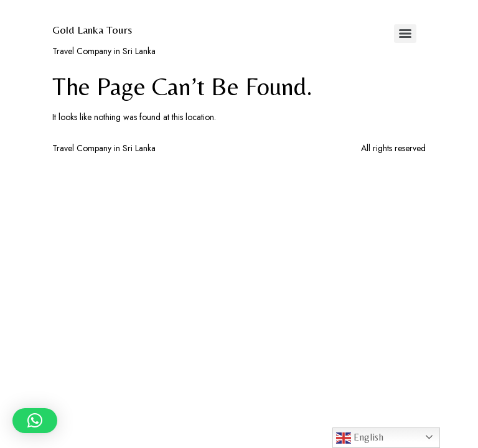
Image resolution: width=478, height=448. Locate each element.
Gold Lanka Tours (92, 30)
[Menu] (405, 34)
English (360, 438)
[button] (35, 421)
